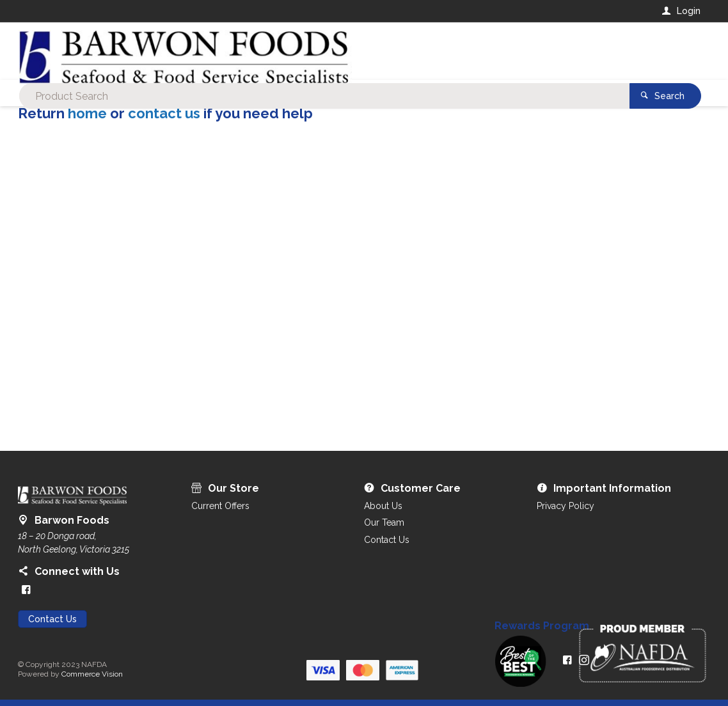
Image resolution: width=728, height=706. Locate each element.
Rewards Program (542, 626)
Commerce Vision (92, 674)
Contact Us (52, 619)
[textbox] (312, 51)
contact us (164, 113)
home (87, 113)
